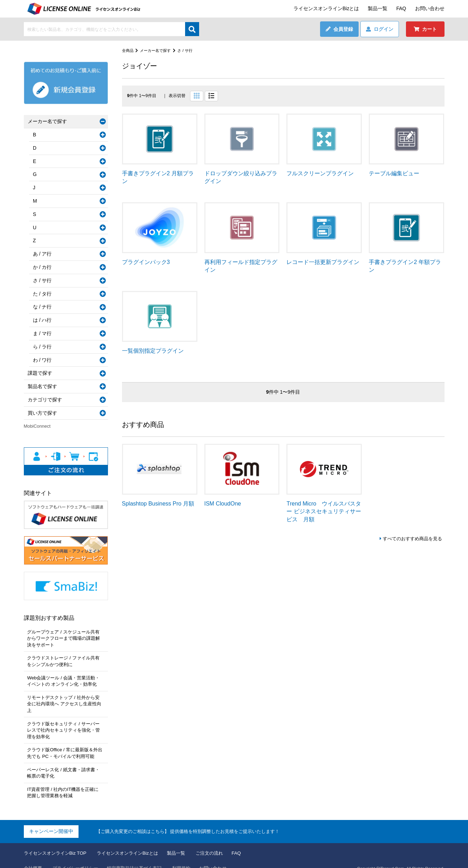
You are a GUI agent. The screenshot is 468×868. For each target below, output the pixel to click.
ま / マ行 (44, 333)
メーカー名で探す (158, 50)
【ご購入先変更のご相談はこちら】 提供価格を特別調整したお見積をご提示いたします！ (195, 820)
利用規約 (191, 857)
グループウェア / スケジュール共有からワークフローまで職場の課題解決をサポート (66, 638)
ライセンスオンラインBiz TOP (57, 842)
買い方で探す (44, 413)
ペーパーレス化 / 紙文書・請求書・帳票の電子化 (65, 762)
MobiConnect (37, 426)
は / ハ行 (44, 320)
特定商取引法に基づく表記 (141, 857)
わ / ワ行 (44, 360)
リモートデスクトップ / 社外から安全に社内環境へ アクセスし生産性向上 (65, 699)
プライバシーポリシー (79, 857)
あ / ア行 (44, 254)
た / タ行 (44, 294)
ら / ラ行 (44, 347)
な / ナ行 (44, 307)
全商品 (128, 50)
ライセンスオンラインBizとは (326, 8)
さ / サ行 (189, 50)
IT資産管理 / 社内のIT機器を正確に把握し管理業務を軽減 (65, 781)
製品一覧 (378, 8)
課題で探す (41, 373)
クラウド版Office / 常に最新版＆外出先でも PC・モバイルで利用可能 (64, 744)
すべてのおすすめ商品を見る (410, 539)
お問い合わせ (430, 8)
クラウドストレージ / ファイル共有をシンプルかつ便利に (65, 660)
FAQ (401, 8)
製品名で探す (44, 386)
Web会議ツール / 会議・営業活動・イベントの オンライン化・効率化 (65, 679)
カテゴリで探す (46, 400)
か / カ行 (44, 267)
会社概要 (34, 857)
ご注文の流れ (221, 842)
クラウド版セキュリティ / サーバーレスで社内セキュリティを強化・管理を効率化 (66, 721)
